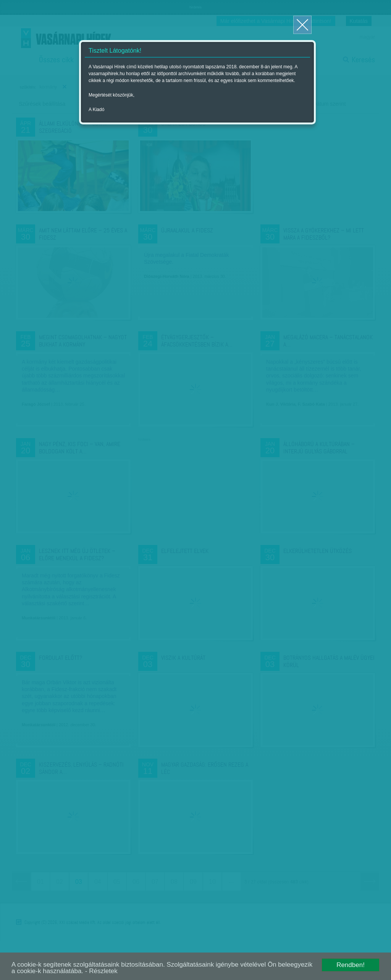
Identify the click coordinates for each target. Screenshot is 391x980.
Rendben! (351, 965)
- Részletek (101, 971)
